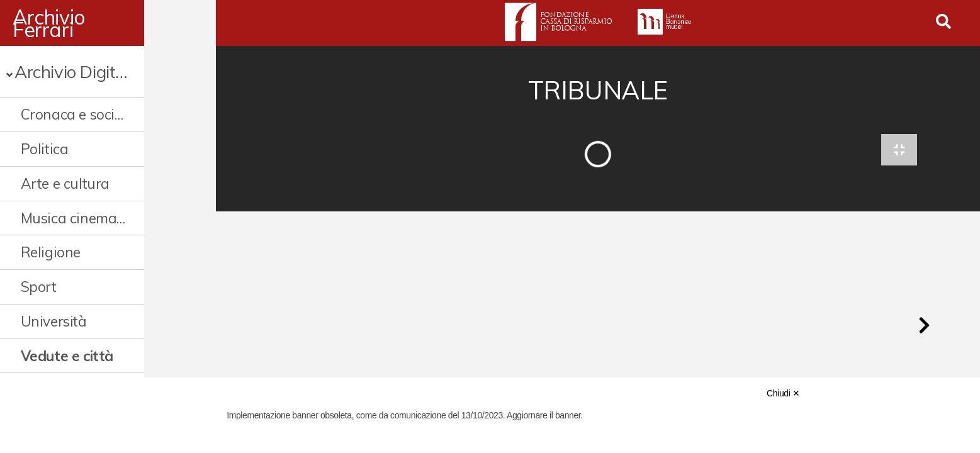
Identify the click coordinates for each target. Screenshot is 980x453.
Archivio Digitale (76, 71)
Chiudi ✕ (783, 393)
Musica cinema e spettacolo (104, 218)
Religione (51, 252)
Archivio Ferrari (82, 23)
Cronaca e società (78, 114)
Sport (39, 287)
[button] (924, 330)
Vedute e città (67, 356)
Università (54, 321)
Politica (45, 149)
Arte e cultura (65, 183)
